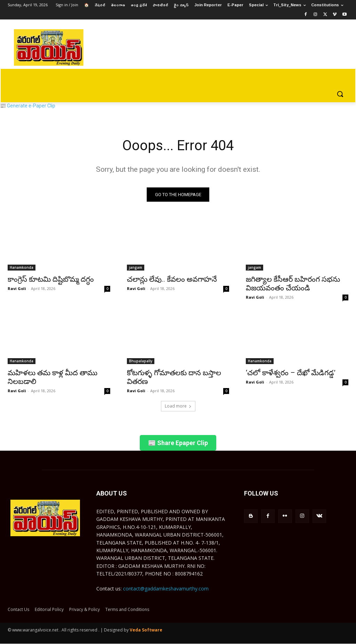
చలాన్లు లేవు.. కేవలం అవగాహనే (172, 279)
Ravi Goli (17, 288)
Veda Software (146, 630)
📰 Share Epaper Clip (178, 443)
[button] (340, 94)
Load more (178, 406)
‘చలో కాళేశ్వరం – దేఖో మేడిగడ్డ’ (291, 373)
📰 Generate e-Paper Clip (28, 106)
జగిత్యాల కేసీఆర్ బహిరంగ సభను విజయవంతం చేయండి (293, 283)
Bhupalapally (141, 361)
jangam (136, 267)
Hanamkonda (22, 267)
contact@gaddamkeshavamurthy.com (166, 589)
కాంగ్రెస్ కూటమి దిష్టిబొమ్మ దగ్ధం (51, 279)
